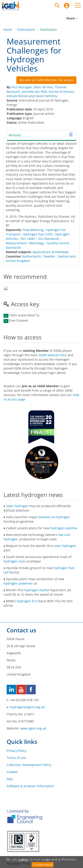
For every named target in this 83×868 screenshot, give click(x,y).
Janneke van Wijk (34, 91)
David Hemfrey (46, 96)
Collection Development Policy (29, 765)
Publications (26, 30)
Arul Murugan (22, 87)
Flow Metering (33, 230)
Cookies (12, 772)
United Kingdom (18, 261)
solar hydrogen (65, 546)
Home (8, 30)
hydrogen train (15, 561)
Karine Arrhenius (61, 91)
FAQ (10, 779)
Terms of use (16, 758)
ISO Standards (49, 239)
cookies (23, 859)
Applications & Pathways (51, 252)
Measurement (16, 243)
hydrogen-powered (18, 583)
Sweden (49, 256)
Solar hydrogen (17, 506)
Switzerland (67, 256)
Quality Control (58, 243)
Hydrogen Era (27, 601)
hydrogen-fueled (37, 590)
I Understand (42, 865)
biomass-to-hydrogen (54, 517)
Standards (13, 247)
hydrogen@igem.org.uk (27, 707)
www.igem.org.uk (33, 728)
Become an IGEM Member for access (46, 80)
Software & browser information (30, 786)
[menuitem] (67, 6)
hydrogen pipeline (64, 528)
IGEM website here (53, 355)
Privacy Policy (16, 751)
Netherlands (32, 256)
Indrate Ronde (17, 96)
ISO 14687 (28, 239)
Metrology (37, 243)
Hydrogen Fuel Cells (38, 234)
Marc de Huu (43, 87)
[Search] (57, 6)
